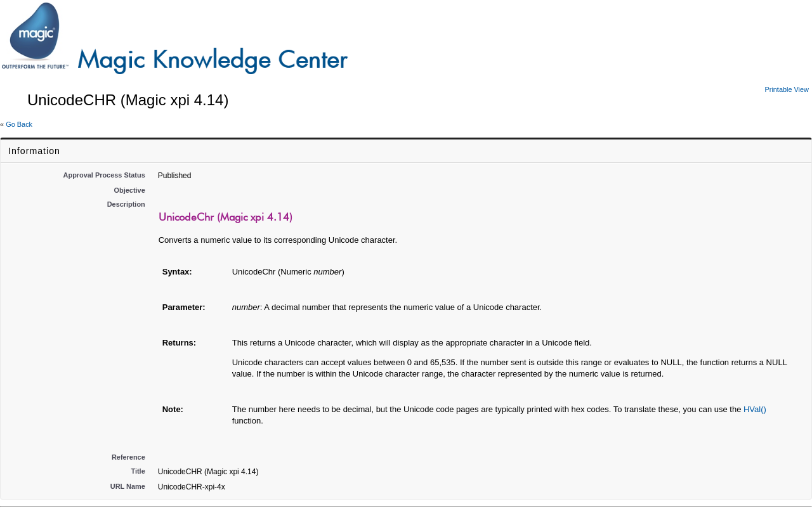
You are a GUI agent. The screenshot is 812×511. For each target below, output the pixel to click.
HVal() (755, 409)
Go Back (19, 124)
